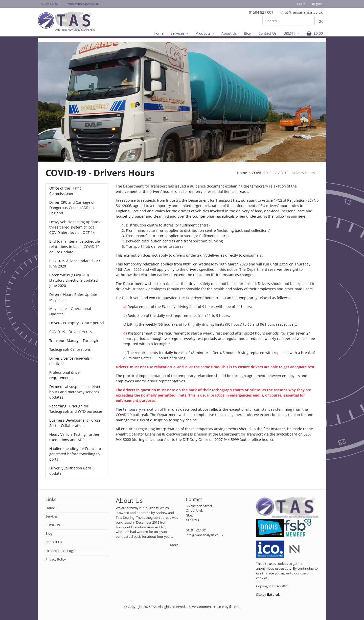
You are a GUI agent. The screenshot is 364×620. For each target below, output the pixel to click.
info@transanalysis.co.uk (301, 12)
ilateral (234, 607)
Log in (301, 4)
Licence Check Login (61, 551)
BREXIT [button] (290, 33)
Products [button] (204, 33)
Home (159, 33)
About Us (229, 33)
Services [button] (178, 33)
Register (317, 4)
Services (52, 516)
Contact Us (267, 33)
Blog (248, 33)
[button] (315, 33)
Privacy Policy (56, 559)
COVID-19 (260, 173)
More (174, 545)
